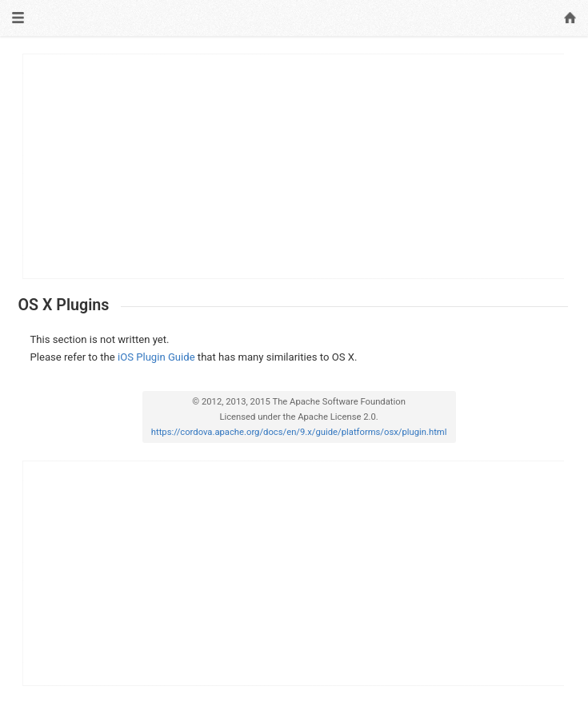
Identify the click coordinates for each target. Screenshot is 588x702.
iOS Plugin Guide (156, 357)
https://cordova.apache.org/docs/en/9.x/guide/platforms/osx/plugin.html (299, 432)
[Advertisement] (294, 166)
